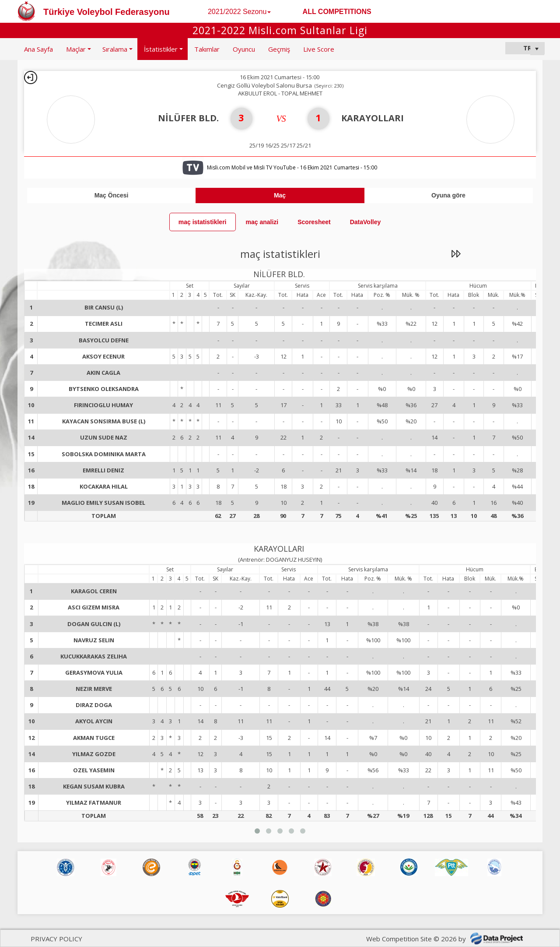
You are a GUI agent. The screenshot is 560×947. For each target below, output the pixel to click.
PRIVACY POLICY (56, 939)
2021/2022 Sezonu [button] (239, 12)
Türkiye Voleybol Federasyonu (107, 12)
